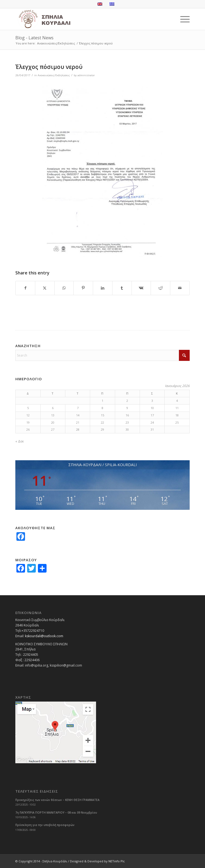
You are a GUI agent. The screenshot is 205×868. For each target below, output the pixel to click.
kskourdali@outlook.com (44, 636)
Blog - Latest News (34, 38)
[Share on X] (45, 288)
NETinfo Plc (117, 861)
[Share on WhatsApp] (64, 288)
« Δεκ (20, 441)
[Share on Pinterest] (83, 288)
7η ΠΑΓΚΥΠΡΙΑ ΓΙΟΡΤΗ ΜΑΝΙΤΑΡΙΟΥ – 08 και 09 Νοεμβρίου (56, 813)
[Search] (102, 355)
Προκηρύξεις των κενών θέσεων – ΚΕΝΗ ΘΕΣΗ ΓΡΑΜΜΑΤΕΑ (57, 800)
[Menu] (182, 19)
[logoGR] (85, 19)
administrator (86, 75)
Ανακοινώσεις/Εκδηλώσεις (54, 75)
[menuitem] (182, 19)
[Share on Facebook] (25, 288)
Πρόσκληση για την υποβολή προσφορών (45, 825)
